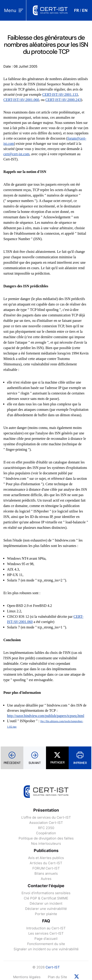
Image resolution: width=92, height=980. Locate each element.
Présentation (46, 810)
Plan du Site (57, 977)
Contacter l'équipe (46, 886)
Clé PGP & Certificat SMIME (46, 898)
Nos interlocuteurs (46, 843)
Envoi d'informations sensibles (46, 893)
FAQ (46, 921)
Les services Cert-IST (46, 933)
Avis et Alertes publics (46, 858)
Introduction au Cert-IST (46, 928)
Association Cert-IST (46, 823)
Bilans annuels (46, 873)
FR (76, 10)
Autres (46, 879)
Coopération (46, 833)
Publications (46, 851)
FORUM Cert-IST (46, 868)
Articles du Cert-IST (46, 863)
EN (85, 10)
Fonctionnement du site (46, 944)
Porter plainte (46, 914)
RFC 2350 (46, 828)
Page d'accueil (46, 939)
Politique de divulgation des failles (46, 838)
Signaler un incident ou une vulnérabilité (46, 949)
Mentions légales (27, 977)
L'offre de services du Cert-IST (46, 817)
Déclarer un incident (46, 903)
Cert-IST (53, 967)
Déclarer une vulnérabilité (46, 909)
